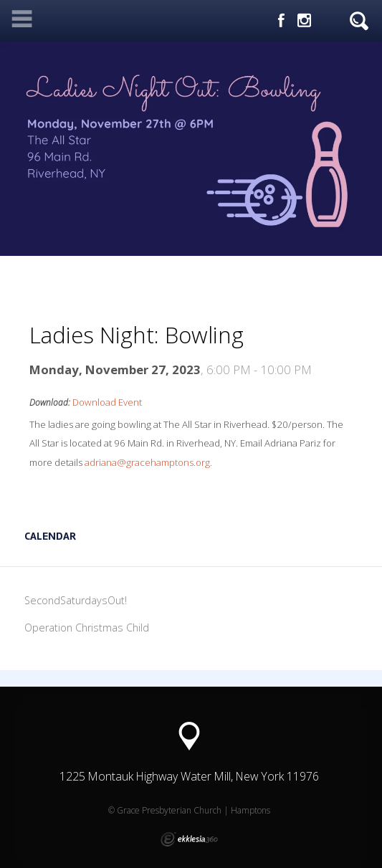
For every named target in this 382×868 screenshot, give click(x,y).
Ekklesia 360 (189, 839)
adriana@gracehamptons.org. (148, 462)
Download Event (107, 402)
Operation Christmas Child (87, 628)
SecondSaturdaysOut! (76, 600)
